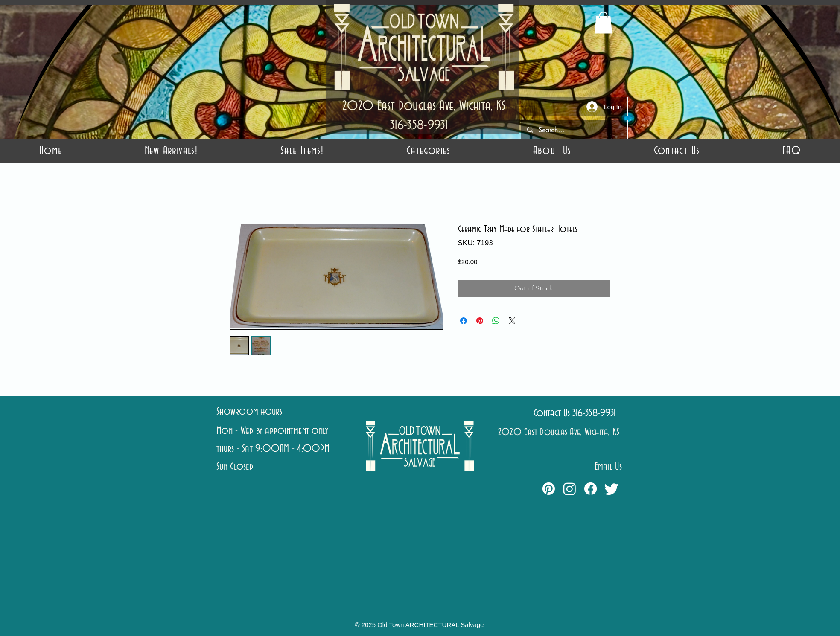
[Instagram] (570, 489)
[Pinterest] (549, 489)
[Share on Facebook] (464, 321)
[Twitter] (611, 489)
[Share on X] (512, 321)
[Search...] (574, 130)
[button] (428, 151)
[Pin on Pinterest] (480, 321)
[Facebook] (591, 489)
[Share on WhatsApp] (496, 321)
